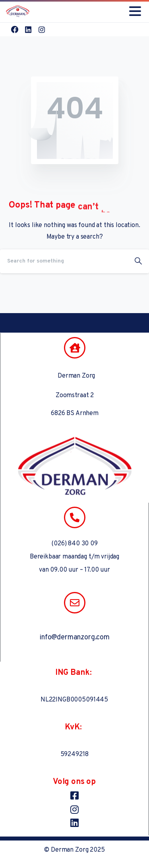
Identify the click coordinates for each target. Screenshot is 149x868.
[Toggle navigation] (135, 11)
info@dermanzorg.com (74, 638)
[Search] (64, 261)
